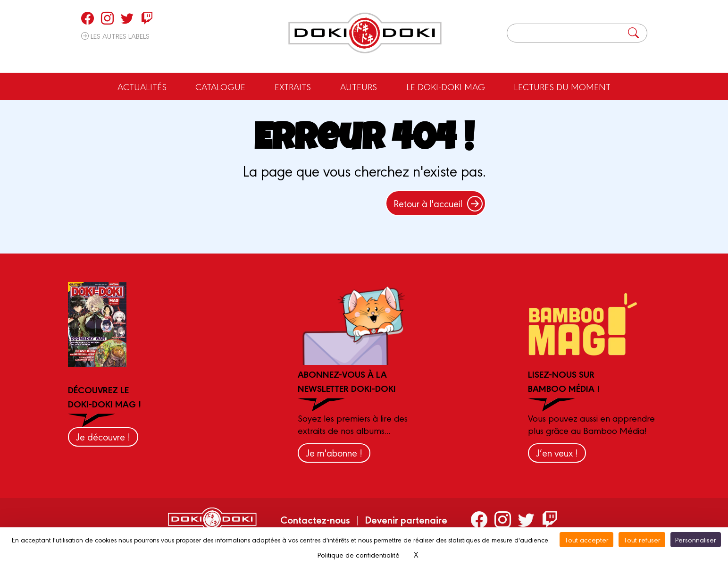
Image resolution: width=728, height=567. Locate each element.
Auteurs (359, 86)
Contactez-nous (315, 519)
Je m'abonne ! (334, 453)
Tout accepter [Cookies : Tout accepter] (586, 539)
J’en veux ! (557, 453)
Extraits (293, 86)
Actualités (142, 86)
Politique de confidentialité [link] (359, 554)
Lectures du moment (562, 86)
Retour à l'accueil (438, 203)
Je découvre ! (103, 436)
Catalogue (220, 86)
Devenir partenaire (406, 519)
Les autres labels (115, 36)
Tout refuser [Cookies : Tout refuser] (642, 539)
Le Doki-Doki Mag (446, 86)
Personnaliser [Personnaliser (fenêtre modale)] (696, 539)
